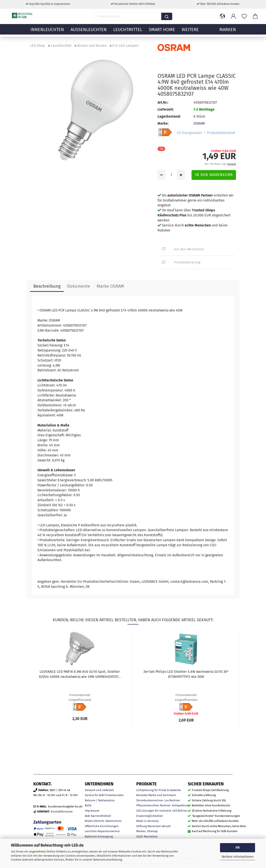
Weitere (190, 32)
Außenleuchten (89, 32)
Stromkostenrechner (150, 800)
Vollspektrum (181, 805)
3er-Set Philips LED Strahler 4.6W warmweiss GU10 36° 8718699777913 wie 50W (186, 674)
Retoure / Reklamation (100, 800)
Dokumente (79, 286)
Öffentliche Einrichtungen (102, 826)
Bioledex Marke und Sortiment (156, 795)
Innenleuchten (47, 32)
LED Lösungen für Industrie (154, 811)
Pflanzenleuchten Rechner (153, 805)
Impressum (92, 811)
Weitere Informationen (238, 857)
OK (238, 848)
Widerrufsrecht (95, 821)
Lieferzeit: (166, 109)
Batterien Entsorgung (99, 836)
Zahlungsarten (47, 822)
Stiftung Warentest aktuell (153, 826)
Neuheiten (151, 836)
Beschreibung (47, 286)
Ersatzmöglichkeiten (150, 816)
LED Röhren (180, 811)
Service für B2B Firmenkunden (104, 795)
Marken (141, 831)
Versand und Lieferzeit (99, 790)
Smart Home (162, 32)
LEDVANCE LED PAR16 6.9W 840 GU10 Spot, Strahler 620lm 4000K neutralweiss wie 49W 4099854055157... (80, 674)
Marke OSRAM (110, 286)
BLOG (88, 805)
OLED (140, 836)
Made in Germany (147, 821)
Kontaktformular (62, 811)
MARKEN (228, 32)
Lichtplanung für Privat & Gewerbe (159, 790)
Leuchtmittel (128, 32)
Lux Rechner (172, 800)
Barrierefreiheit (101, 816)
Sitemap (152, 831)
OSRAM (199, 123)
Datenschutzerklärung (108, 860)
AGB (87, 816)
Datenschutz (113, 821)
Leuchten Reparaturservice (102, 831)
